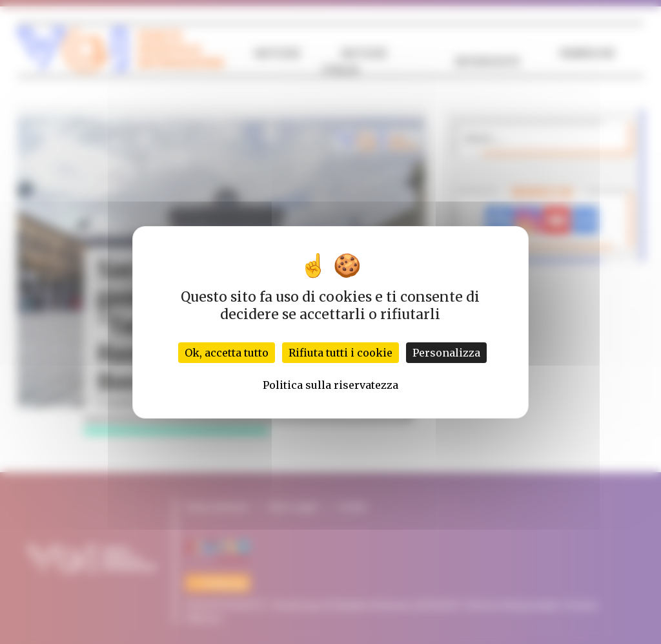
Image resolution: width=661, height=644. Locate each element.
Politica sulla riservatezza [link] (330, 385)
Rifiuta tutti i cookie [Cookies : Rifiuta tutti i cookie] (341, 353)
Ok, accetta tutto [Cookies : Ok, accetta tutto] (227, 353)
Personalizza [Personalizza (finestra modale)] (446, 353)
